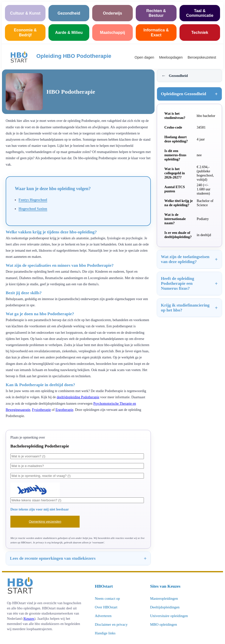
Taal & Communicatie (200, 13)
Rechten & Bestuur (156, 13)
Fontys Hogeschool (33, 200)
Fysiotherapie (42, 410)
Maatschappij (112, 33)
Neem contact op (107, 599)
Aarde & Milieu (69, 33)
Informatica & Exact (156, 32)
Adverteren (103, 616)
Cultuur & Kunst (25, 13)
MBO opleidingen (164, 624)
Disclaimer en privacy (111, 624)
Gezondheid (69, 13)
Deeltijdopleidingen (165, 607)
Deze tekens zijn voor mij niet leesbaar (40, 509)
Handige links (105, 633)
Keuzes (29, 619)
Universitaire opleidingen (169, 616)
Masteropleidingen (164, 599)
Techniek (200, 33)
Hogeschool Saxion (33, 209)
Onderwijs (112, 13)
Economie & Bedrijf (25, 32)
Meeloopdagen (171, 57)
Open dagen (144, 57)
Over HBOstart (106, 607)
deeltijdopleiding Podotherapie (78, 397)
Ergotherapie (64, 410)
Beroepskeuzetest (202, 57)
